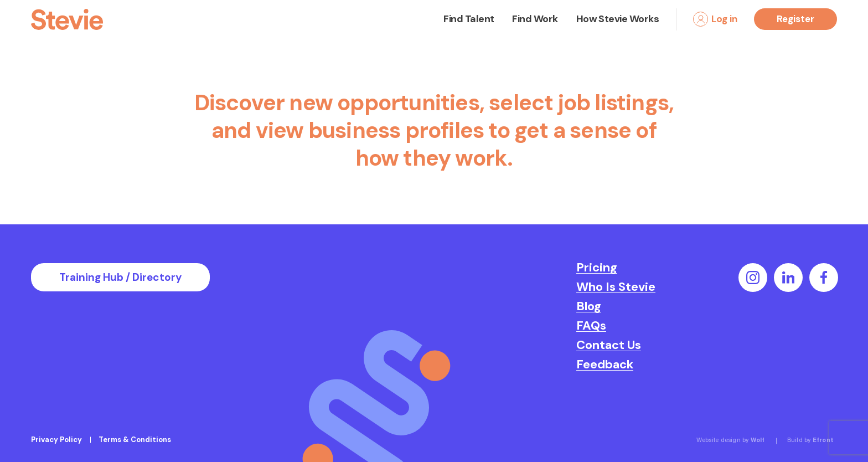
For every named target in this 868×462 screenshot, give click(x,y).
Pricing (597, 268)
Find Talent (469, 19)
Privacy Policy (56, 440)
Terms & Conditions (135, 440)
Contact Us (609, 345)
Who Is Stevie (616, 287)
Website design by (731, 441)
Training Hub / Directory (120, 277)
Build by (810, 441)
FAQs (591, 326)
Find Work (535, 19)
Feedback (605, 365)
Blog (589, 306)
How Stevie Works (618, 19)
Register (795, 19)
